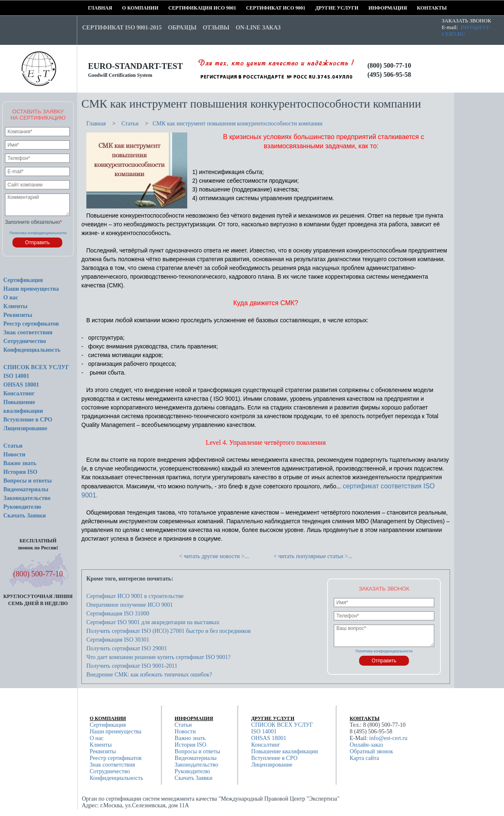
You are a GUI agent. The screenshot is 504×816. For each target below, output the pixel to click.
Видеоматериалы (26, 489)
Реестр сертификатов (31, 324)
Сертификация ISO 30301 (118, 640)
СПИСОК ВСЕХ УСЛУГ (36, 367)
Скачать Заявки (24, 516)
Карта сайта (364, 758)
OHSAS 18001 (21, 385)
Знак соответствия (28, 332)
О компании (125, 8)
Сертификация (23, 280)
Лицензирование (25, 428)
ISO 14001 (16, 376)
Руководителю (22, 507)
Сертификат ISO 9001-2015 (122, 28)
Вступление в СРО (28, 420)
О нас (11, 298)
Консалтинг (19, 393)
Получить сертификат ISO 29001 (127, 648)
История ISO (20, 472)
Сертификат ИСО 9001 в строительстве (135, 596)
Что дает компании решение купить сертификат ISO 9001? (158, 657)
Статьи (13, 446)
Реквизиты (18, 315)
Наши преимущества (31, 289)
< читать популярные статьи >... (313, 556)
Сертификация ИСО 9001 (171, 8)
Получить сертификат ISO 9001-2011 (132, 666)
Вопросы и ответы (28, 481)
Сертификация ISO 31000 (118, 614)
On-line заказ (258, 28)
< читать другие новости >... (214, 556)
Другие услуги (318, 8)
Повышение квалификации (285, 751)
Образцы (182, 28)
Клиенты (15, 306)
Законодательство (27, 498)
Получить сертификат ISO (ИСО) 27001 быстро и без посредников (169, 631)
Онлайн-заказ (366, 745)
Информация (371, 8)
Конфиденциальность (32, 350)
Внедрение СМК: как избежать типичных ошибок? (149, 675)
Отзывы (216, 28)
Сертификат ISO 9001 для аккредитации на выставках (153, 622)
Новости (14, 455)
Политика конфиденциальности (38, 233)
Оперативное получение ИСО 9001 (130, 605)
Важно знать (20, 463)
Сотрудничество (25, 341)
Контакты (420, 8)
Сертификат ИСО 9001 (249, 8)
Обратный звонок (371, 751)
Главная (91, 8)
